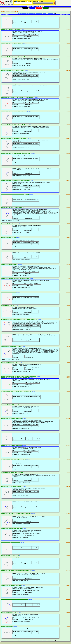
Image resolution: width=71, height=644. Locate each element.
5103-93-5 (68, 279)
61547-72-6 (68, 378)
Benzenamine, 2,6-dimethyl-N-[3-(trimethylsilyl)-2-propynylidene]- (15, 194)
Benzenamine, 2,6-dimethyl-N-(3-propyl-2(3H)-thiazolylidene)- (14, 138)
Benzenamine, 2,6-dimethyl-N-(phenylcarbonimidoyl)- (12, 152)
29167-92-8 (68, 84)
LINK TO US (51, 643)
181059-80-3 (68, 391)
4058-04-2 (68, 251)
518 (51, 13)
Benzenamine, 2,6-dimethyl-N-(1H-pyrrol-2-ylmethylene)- (13, 57)
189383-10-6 (68, 599)
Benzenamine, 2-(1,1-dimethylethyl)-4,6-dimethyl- (11, 418)
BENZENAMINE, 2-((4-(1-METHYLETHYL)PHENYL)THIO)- (13, 333)
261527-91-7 (68, 306)
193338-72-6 (68, 459)
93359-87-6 (68, 16)
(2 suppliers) (40, 319)
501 (21, 13)
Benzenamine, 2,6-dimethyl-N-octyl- (9, 237)
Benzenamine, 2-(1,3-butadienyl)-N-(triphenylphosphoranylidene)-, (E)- (16, 571)
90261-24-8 (68, 194)
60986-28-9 (68, 152)
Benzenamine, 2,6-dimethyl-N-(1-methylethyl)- (11, 30)
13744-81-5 (68, 292)
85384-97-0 (68, 43)
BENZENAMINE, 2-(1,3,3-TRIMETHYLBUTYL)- (11, 542)
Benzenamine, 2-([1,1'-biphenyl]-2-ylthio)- (10, 363)
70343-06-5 (68, 265)
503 (24, 13)
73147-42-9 (68, 237)
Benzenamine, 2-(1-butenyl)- (7, 626)
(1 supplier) (21, 16)
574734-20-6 (68, 98)
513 (42, 13)
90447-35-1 (68, 486)
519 (53, 13)
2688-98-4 (68, 363)
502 (22, 13)
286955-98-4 (68, 500)
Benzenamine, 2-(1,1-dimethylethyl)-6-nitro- (10, 432)
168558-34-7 (68, 473)
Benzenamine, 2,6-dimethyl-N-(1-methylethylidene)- (12, 43)
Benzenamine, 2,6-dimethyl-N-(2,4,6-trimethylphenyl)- (12, 70)
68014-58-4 (68, 70)
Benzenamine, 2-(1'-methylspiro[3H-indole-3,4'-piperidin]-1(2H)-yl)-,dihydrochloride (19, 376)
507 (31, 13)
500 (19, 13)
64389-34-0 (68, 586)
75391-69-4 (68, 376)
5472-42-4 (68, 333)
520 (54, 13)
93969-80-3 (68, 529)
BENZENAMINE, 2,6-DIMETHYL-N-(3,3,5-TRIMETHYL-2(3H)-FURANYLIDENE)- (17, 98)
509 (35, 13)
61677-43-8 (68, 167)
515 (45, 13)
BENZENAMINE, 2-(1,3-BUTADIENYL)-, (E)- (10, 557)
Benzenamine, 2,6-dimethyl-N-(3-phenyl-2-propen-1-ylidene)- (14, 125)
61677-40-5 (68, 138)
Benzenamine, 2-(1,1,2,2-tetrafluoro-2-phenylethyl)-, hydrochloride (15, 378)
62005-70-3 (68, 208)
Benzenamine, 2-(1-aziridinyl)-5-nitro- (9, 613)
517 (49, 13)
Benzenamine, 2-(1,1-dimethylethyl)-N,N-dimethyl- (12, 446)
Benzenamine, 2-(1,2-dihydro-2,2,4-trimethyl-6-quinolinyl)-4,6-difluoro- (16, 514)
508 (33, 13)
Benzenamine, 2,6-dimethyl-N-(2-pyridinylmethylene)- (12, 84)
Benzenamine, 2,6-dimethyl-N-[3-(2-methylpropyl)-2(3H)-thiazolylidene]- (16, 167)
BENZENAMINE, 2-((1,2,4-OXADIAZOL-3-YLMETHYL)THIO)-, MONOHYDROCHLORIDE (19, 319)
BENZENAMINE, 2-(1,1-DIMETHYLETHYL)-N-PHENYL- (12, 473)
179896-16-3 (68, 514)
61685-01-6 (68, 30)
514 (43, 13)
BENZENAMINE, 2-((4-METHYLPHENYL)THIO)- (11, 347)
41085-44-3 (68, 432)
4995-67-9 (68, 626)
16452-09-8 (68, 347)
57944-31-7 (68, 613)
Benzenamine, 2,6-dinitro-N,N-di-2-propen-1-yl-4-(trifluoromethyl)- (15, 279)
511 (38, 13)
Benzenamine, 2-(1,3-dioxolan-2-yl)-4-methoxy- (11, 585)
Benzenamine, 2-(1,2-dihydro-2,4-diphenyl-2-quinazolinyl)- (13, 515)
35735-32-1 (68, 418)
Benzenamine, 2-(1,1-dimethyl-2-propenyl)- (10, 405)
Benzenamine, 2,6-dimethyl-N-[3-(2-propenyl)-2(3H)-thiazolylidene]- (15, 180)
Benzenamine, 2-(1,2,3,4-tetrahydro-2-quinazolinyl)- (12, 486)
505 (28, 13)
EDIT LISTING (41, 643)
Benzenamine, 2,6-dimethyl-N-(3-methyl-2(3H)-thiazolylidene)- (14, 111)
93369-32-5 (68, 57)
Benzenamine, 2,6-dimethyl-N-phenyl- (9, 251)
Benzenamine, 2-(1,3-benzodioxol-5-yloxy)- (10, 556)
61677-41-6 (68, 153)
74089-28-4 (68, 319)
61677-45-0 (68, 181)
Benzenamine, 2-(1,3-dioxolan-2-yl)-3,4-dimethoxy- (12, 572)
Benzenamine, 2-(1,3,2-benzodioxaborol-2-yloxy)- (11, 528)
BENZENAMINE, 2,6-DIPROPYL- (8, 306)
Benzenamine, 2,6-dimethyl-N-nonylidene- (10, 224)
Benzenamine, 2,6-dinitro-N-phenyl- (9, 292)
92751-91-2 (68, 224)
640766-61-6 (68, 556)
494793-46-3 (68, 542)
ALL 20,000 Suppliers (40, 6)
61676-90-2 (68, 111)
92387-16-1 (68, 405)
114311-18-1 (68, 515)
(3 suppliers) (23, 347)
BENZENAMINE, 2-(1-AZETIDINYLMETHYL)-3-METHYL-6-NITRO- (15, 599)
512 (40, 13)
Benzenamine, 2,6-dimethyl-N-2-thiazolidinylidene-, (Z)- (13, 208)
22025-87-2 (68, 446)
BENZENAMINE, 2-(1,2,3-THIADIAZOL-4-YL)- (10, 500)
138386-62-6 (68, 557)
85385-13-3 (68, 125)
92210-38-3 (68, 572)
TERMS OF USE (31, 643)
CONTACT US (46, 643)
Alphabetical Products (31, 6)
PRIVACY (36, 643)
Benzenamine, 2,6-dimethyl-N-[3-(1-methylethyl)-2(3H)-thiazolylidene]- (16, 153)
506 (29, 13)
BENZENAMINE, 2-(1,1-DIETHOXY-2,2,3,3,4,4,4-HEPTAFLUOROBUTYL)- (16, 391)
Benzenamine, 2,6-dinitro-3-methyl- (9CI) (10, 265)
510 (36, 13)
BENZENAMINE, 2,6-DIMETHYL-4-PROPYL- (10, 16)
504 (26, 13)
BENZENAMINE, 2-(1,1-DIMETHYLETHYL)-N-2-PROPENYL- (13, 459)
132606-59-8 (68, 571)
